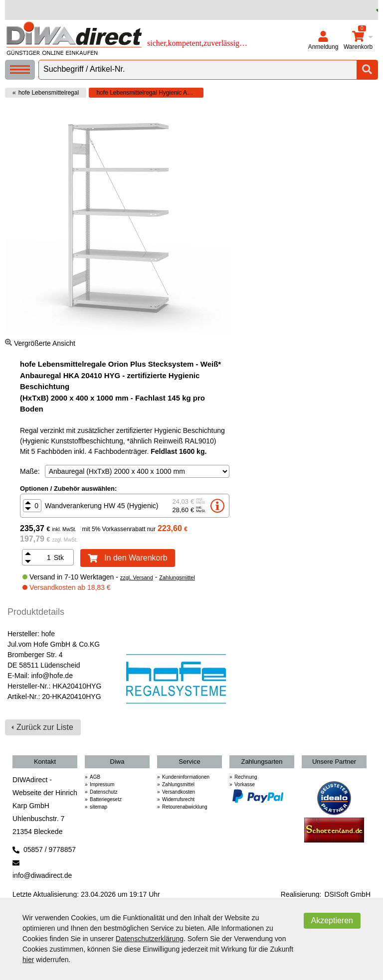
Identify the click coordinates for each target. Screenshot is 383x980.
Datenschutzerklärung (150, 939)
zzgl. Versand (137, 577)
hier (28, 960)
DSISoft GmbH (347, 894)
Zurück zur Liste (45, 727)
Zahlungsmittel (177, 577)
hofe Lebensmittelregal (49, 93)
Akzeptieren (332, 920)
